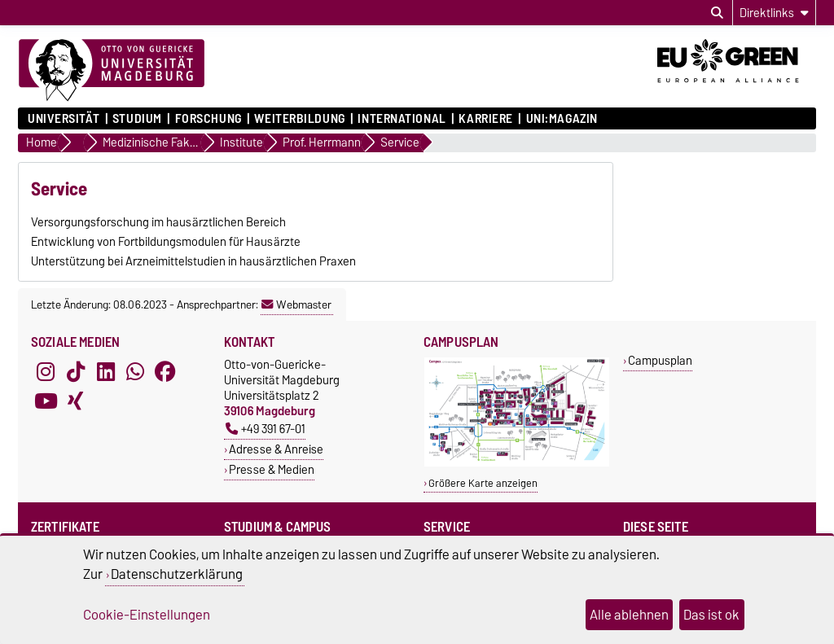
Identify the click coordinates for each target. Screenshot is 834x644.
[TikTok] (76, 371)
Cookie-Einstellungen (147, 615)
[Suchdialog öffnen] (717, 13)
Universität (64, 119)
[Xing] (76, 401)
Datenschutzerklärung (177, 574)
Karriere (485, 119)
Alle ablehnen (629, 615)
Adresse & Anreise (276, 449)
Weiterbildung (299, 119)
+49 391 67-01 (266, 429)
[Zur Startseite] (112, 71)
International (402, 119)
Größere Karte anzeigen (483, 483)
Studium (137, 119)
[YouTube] (46, 401)
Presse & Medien (272, 469)
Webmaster (296, 304)
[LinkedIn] (106, 371)
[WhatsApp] (135, 371)
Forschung (208, 119)
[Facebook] (165, 371)
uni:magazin (562, 119)
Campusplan (660, 360)
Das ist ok (711, 615)
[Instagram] (46, 371)
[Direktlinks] (774, 13)
